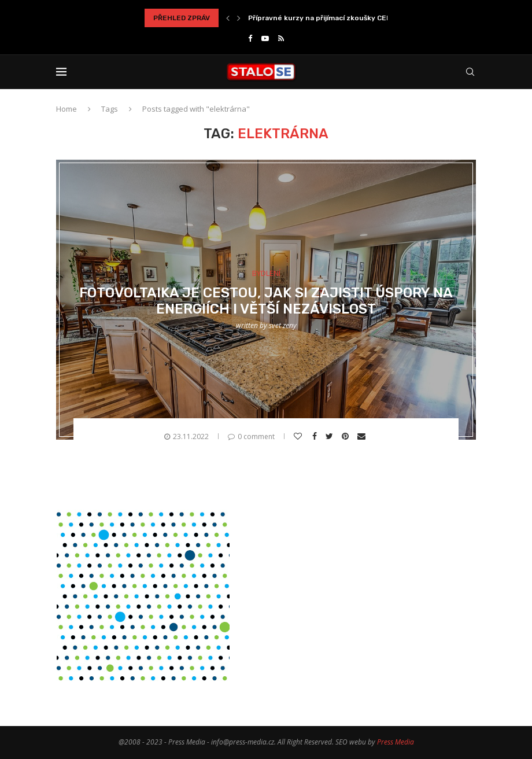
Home (66, 109)
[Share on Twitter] (331, 436)
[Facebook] (250, 38)
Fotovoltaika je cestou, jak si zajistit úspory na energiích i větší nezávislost (266, 301)
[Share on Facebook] (316, 436)
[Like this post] (299, 436)
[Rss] (281, 38)
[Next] (239, 18)
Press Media (396, 742)
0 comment (251, 436)
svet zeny (283, 325)
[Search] (470, 72)
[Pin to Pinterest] (347, 436)
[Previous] (228, 18)
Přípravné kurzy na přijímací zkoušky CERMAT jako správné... (353, 18)
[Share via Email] (363, 436)
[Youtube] (265, 38)
